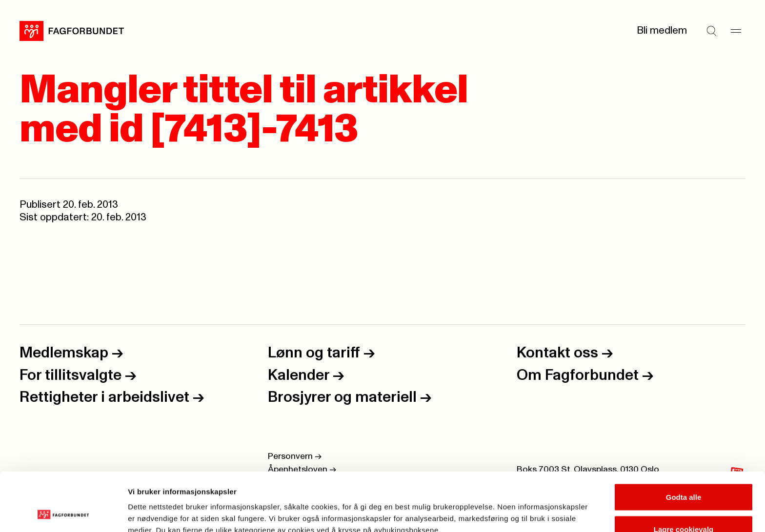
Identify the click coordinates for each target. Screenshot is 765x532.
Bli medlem (662, 30)
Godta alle (684, 442)
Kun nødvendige (684, 506)
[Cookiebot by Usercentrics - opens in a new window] (63, 513)
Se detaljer (525, 507)
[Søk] (711, 31)
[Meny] (736, 31)
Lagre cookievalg (684, 474)
